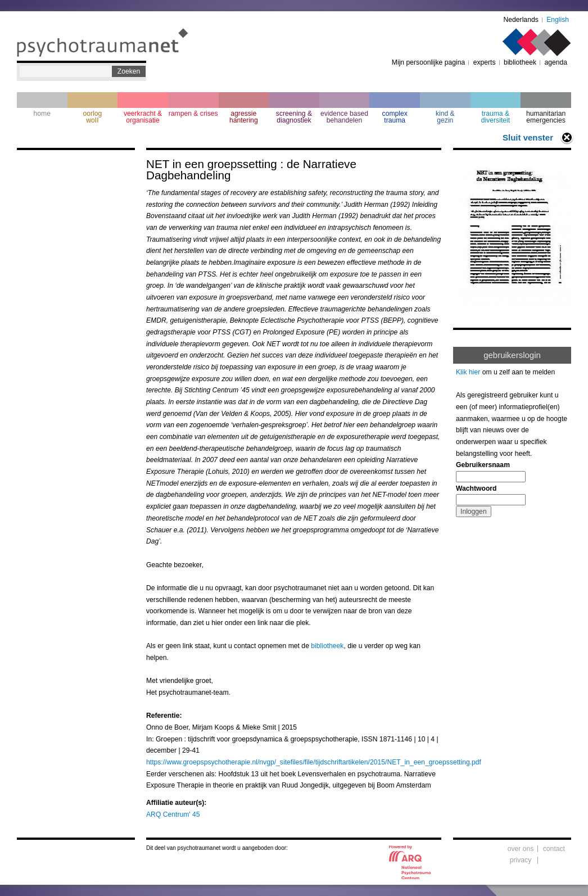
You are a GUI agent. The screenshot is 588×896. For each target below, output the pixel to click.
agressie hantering (244, 117)
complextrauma (395, 117)
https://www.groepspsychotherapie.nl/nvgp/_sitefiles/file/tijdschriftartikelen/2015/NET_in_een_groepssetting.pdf (314, 762)
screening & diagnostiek (294, 117)
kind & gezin (445, 117)
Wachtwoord (476, 488)
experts (485, 62)
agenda (556, 62)
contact (554, 849)
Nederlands (521, 20)
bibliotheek (520, 62)
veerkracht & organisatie (143, 117)
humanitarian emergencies (546, 117)
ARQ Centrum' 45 (173, 814)
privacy (521, 860)
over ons (521, 849)
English (558, 20)
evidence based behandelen (344, 117)
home (42, 114)
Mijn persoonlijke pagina (428, 62)
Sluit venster (528, 137)
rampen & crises (193, 114)
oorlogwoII (93, 117)
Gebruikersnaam (483, 465)
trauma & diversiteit (496, 117)
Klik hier (468, 372)
